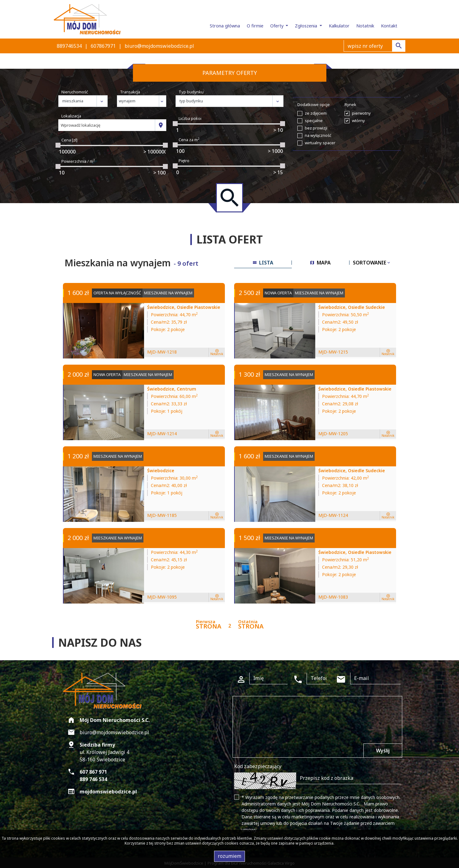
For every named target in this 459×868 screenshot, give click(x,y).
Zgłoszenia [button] (307, 26)
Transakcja (130, 92)
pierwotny (361, 113)
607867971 (103, 46)
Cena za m (189, 140)
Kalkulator (339, 26)
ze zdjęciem (316, 113)
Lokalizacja (71, 116)
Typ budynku (191, 92)
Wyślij (383, 751)
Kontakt (389, 26)
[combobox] (107, 125)
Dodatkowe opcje (314, 104)
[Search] (374, 46)
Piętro (184, 161)
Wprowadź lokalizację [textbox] (81, 125)
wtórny (358, 121)
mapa (320, 263)
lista (263, 263)
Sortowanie (372, 263)
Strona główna (225, 26)
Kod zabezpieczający (258, 766)
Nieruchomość (75, 92)
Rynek (350, 104)
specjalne (314, 121)
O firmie (255, 26)
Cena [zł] (69, 140)
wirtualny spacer (320, 143)
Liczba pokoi (190, 118)
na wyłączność (318, 135)
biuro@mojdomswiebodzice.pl (159, 46)
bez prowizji (316, 128)
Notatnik (365, 26)
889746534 (69, 46)
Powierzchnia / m (78, 161)
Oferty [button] (277, 26)
